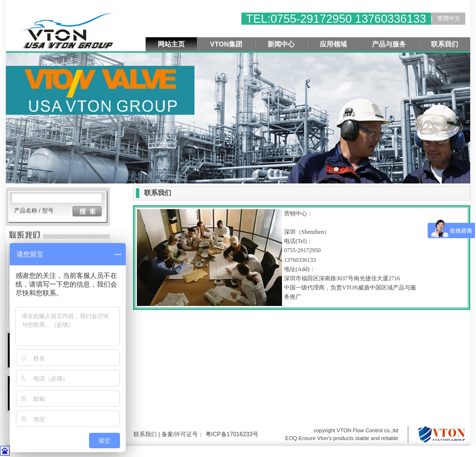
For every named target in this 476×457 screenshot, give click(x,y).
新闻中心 (281, 44)
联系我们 (445, 44)
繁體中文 (449, 18)
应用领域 (333, 44)
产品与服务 (389, 44)
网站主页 (171, 44)
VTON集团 (226, 44)
